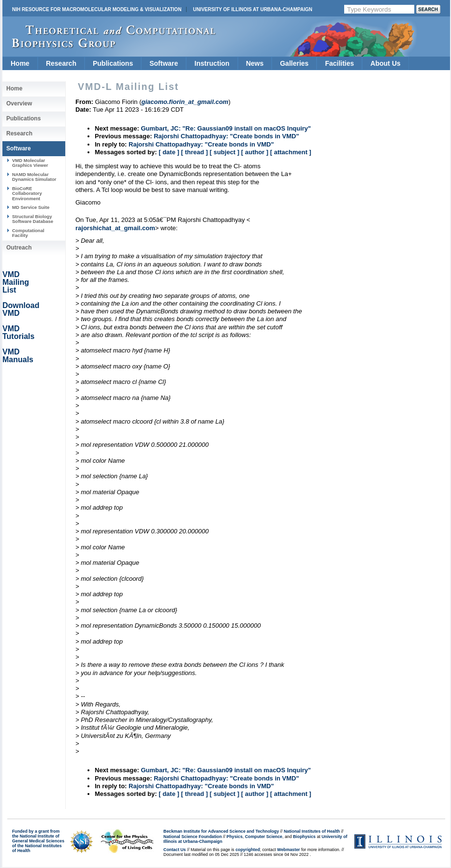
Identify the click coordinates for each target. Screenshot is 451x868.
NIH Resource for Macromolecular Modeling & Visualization (97, 9)
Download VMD (21, 309)
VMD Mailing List (16, 282)
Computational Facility (28, 233)
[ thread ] (194, 152)
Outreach (19, 248)
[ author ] (255, 152)
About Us (385, 63)
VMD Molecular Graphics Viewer (30, 163)
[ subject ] (225, 152)
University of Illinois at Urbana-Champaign (253, 9)
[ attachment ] (291, 152)
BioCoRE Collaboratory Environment (27, 193)
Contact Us (175, 850)
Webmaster (288, 850)
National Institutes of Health (312, 831)
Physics (235, 837)
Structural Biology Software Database (33, 219)
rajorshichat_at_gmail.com (115, 228)
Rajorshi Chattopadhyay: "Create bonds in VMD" (226, 136)
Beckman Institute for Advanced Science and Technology (221, 831)
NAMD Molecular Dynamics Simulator (34, 177)
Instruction (212, 63)
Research (61, 63)
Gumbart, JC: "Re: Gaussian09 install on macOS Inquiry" (226, 128)
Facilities (339, 63)
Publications (113, 63)
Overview (19, 103)
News (255, 63)
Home (20, 63)
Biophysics (304, 837)
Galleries (294, 63)
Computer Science (264, 837)
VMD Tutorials (18, 332)
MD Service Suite (31, 207)
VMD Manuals (18, 356)
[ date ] (169, 152)
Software (164, 63)
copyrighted (247, 850)
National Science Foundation (193, 837)
